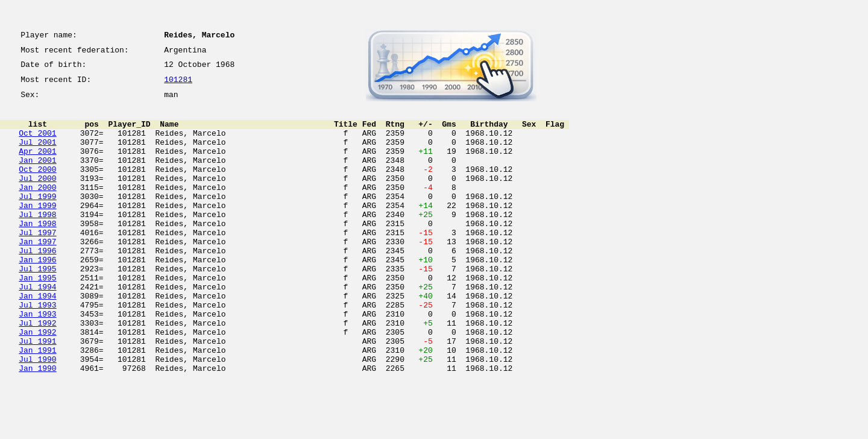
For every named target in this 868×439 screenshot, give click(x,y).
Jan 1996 (37, 295)
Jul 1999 (37, 219)
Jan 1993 (37, 361)
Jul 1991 (37, 393)
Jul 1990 (37, 415)
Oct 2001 (37, 144)
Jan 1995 (37, 317)
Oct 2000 (37, 187)
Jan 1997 (37, 274)
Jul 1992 (37, 371)
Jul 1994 (37, 328)
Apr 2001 (37, 165)
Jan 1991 (37, 404)
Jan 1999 (37, 230)
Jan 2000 (37, 209)
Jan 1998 (37, 252)
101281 (178, 86)
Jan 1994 (37, 339)
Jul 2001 (37, 154)
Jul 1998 (37, 241)
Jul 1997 (37, 263)
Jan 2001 (37, 176)
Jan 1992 (37, 382)
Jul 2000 (37, 198)
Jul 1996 (37, 285)
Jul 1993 (37, 350)
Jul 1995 (37, 306)
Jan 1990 (37, 426)
